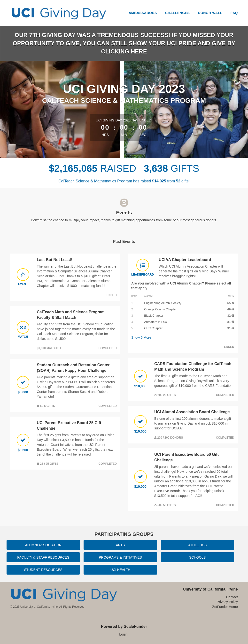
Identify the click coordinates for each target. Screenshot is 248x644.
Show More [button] (141, 337)
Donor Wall (210, 13)
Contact (232, 597)
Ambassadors (143, 13)
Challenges (177, 13)
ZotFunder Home (225, 607)
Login (123, 634)
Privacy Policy (227, 602)
